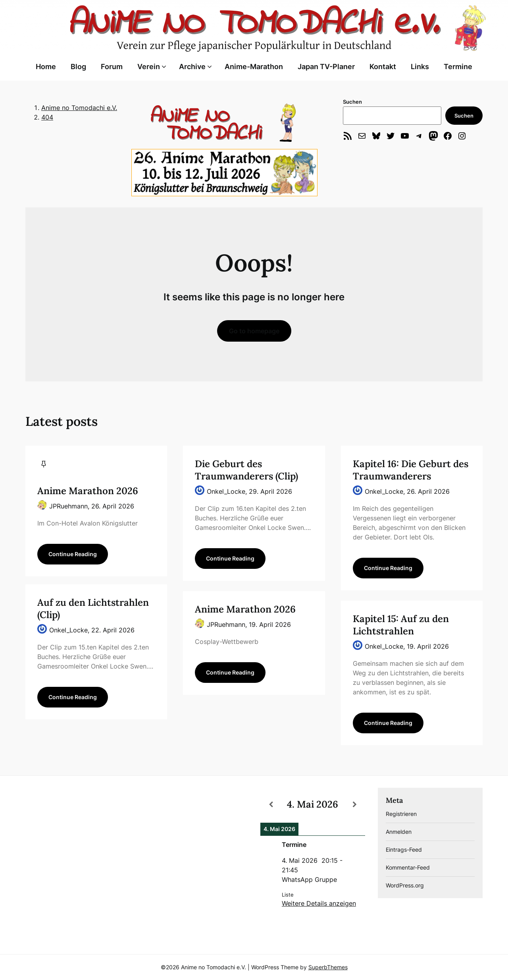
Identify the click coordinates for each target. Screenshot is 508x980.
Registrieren (401, 814)
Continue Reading (73, 554)
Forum (112, 67)
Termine (458, 67)
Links (420, 67)
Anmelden (399, 832)
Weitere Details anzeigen (319, 903)
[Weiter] (355, 804)
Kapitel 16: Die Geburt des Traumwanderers (411, 470)
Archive (192, 67)
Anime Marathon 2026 (88, 491)
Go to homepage (254, 331)
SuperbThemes (328, 967)
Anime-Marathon (254, 67)
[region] (224, 123)
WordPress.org (405, 885)
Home (46, 67)
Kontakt (383, 67)
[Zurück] (271, 804)
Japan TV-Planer (326, 67)
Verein (149, 67)
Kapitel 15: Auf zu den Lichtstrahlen (401, 625)
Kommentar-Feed (408, 867)
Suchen (352, 102)
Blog (78, 67)
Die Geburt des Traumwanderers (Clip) (246, 470)
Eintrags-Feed (404, 850)
